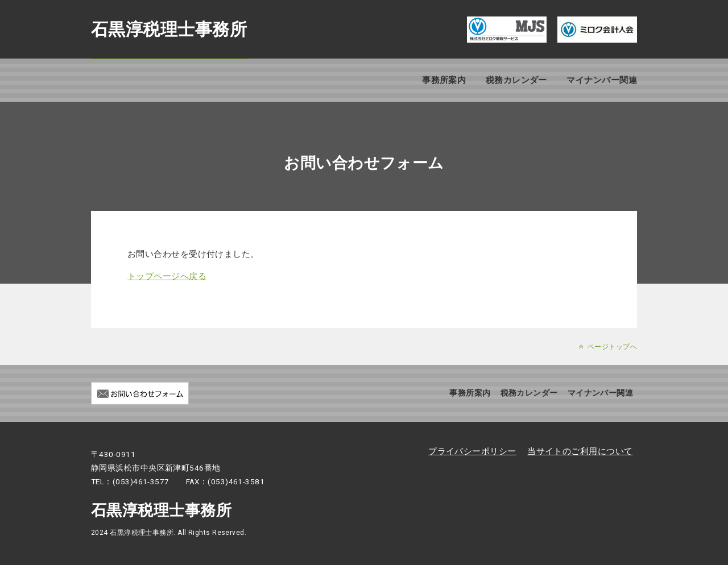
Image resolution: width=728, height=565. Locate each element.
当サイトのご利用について (580, 451)
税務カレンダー (516, 80)
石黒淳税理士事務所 (169, 29)
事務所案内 (444, 80)
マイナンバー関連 (602, 80)
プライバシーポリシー (472, 451)
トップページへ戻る (167, 276)
